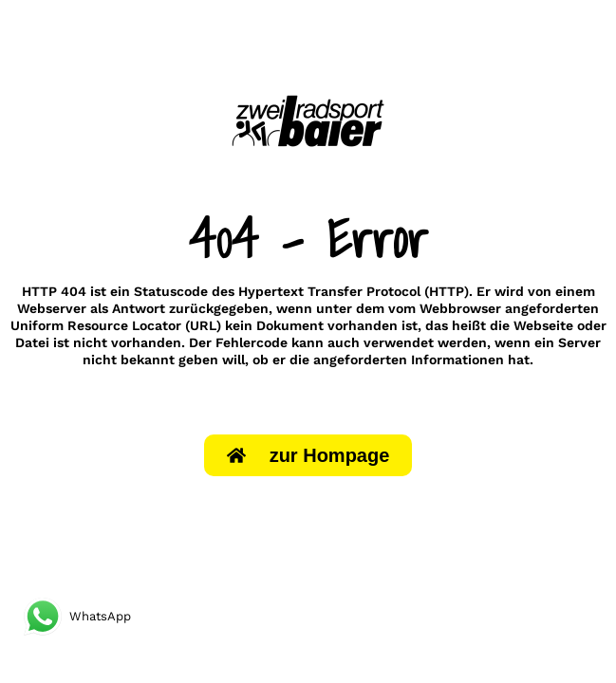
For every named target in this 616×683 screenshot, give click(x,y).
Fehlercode (252, 342)
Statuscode (171, 291)
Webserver (52, 308)
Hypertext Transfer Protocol (329, 291)
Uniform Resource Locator (96, 325)
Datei (32, 342)
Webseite (543, 325)
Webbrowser (460, 308)
